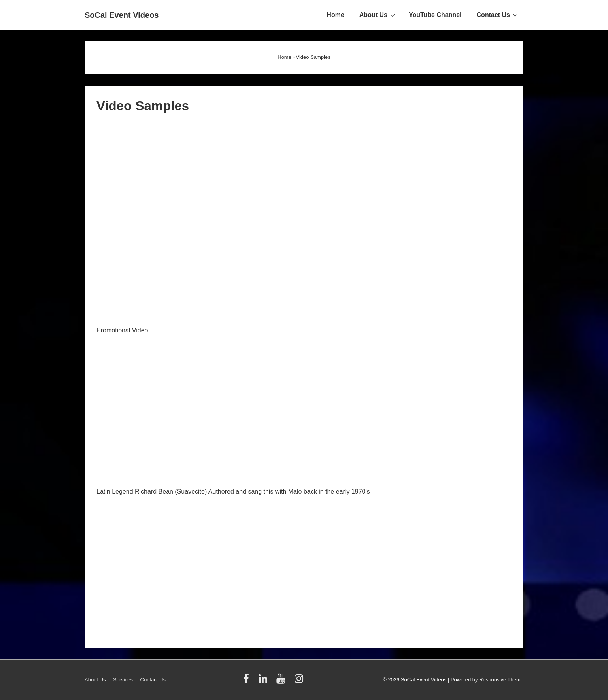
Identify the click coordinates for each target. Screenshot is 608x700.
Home (335, 15)
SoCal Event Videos (122, 15)
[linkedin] (265, 681)
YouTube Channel (435, 15)
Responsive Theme (501, 680)
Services (123, 680)
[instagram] (300, 681)
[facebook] (248, 681)
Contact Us (498, 15)
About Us (378, 15)
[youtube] (282, 681)
